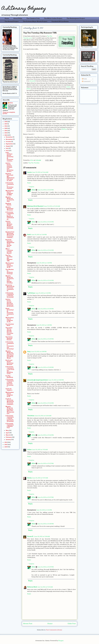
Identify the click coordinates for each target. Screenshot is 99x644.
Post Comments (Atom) (54, 630)
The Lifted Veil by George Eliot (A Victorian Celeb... (9, 331)
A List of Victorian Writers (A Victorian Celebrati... (10, 402)
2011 (6, 442)
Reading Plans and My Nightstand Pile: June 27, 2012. (10, 177)
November (9, 139)
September (10, 144)
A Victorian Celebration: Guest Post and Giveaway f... (10, 383)
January (8, 440)
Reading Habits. (8, 204)
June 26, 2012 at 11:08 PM (46, 524)
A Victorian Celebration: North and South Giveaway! (10, 418)
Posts (84, 79)
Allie (32, 160)
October (9, 142)
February (9, 437)
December (9, 137)
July (7, 148)
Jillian (29, 89)
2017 (6, 124)
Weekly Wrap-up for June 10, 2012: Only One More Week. (10, 355)
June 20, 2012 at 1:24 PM (44, 510)
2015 (6, 128)
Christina (31, 416)
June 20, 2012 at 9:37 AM (40, 478)
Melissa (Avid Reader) (35, 206)
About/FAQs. (18, 18)
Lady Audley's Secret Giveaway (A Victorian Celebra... (9, 157)
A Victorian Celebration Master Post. (10, 426)
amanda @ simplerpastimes (38, 380)
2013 (6, 133)
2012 (6, 135)
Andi (29, 235)
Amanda (32, 81)
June (7, 151)
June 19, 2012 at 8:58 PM (56, 380)
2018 (6, 122)
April (8, 433)
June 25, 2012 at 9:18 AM (42, 536)
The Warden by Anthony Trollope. (10, 272)
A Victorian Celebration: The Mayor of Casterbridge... (10, 216)
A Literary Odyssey (24, 9)
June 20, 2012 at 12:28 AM (43, 416)
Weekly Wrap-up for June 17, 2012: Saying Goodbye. (10, 279)
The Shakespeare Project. (76, 18)
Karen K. (30, 536)
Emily (29, 478)
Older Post (72, 624)
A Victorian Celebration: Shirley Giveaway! (10, 295)
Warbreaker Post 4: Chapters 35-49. (10, 265)
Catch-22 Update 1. (9, 389)
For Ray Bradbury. (9, 377)
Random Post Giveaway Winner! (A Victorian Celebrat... (10, 235)
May (7, 430)
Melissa (64, 129)
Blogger (61, 641)
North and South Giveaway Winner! (9, 362)
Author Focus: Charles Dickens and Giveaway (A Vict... (9, 167)
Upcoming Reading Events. (9, 338)
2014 (6, 131)
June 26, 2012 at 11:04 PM (46, 222)
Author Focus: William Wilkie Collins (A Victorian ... (9, 225)
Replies (32, 187)
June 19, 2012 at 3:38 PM (44, 325)
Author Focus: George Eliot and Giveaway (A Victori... (10, 303)
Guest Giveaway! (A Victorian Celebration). (10, 312)
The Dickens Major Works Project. (35, 21)
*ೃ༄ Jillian (31, 293)
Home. (7, 18)
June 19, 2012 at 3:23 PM (43, 293)
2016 (6, 126)
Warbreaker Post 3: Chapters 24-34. (10, 320)
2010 (6, 445)
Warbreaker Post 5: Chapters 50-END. (10, 193)
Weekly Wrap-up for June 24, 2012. (10, 199)
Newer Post (28, 624)
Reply (29, 183)
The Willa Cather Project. (53, 18)
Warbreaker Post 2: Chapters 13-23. (10, 394)
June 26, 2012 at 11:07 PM (46, 463)
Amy (29, 352)
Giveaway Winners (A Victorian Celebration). (10, 288)
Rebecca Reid (32, 587)
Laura (29, 172)
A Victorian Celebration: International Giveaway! (10, 345)
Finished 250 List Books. (60, 21)
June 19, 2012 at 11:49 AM (52, 206)
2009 (6, 447)
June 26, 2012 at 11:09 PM (46, 567)
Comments (86, 81)
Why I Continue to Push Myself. (9, 251)
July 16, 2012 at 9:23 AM (45, 587)
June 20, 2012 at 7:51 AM (40, 450)
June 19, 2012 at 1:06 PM (39, 235)
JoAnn (29, 450)
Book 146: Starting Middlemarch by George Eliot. (10, 243)
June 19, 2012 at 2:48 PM (44, 263)
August (8, 146)
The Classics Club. (33, 18)
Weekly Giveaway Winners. (9, 209)
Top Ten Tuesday (34, 163)
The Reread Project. (12, 21)
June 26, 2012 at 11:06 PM (46, 403)
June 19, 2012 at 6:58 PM (39, 352)
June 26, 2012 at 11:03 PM (46, 190)
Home (50, 624)
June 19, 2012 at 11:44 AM (40, 172)
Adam (68, 87)
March (8, 435)
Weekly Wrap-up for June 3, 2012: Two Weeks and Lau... (10, 410)
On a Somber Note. (10, 325)
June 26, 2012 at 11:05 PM (46, 309)
